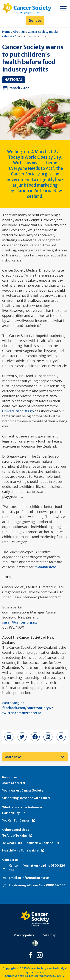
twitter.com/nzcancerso (22, 713)
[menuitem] (35, 757)
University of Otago (18, 411)
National (14, 80)
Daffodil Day (14, 813)
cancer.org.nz (13, 703)
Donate (35, 21)
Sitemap (50, 935)
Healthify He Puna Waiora (23, 850)
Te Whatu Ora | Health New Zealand (31, 843)
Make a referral (14, 783)
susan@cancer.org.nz (20, 622)
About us (19, 32)
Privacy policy (24, 935)
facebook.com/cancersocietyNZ (28, 708)
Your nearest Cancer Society (23, 790)
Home (6, 32)
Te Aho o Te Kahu (17, 835)
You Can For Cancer (19, 820)
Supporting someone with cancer (26, 798)
